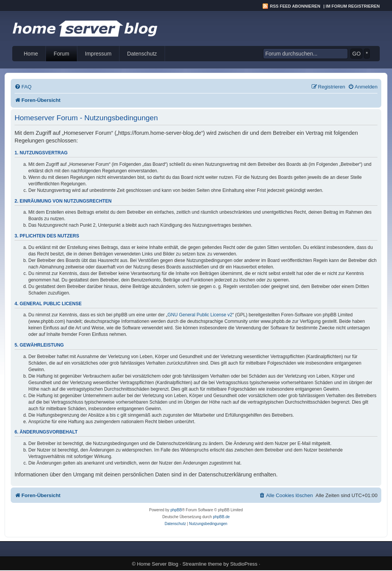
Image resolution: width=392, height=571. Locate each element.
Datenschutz (142, 54)
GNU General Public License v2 (200, 315)
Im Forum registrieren (353, 6)
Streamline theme (202, 564)
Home (31, 54)
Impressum (98, 54)
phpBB (176, 510)
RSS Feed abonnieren (295, 6)
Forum (61, 54)
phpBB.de (221, 517)
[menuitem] (23, 87)
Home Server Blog (158, 564)
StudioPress (244, 564)
